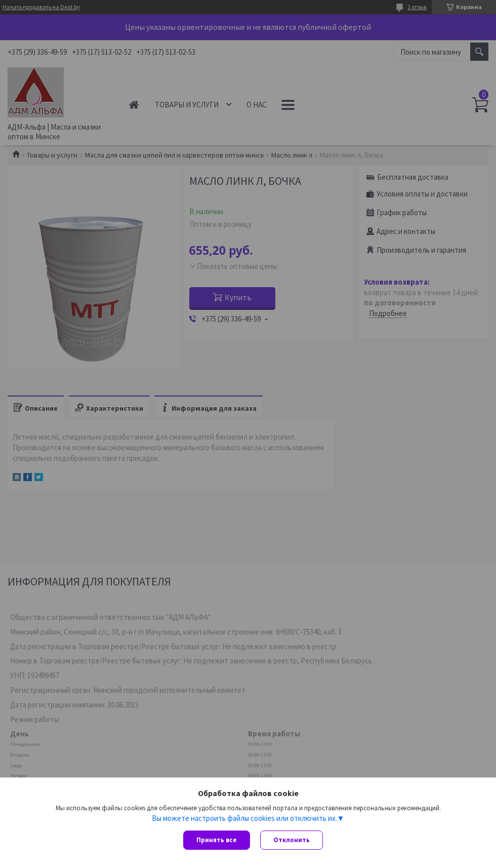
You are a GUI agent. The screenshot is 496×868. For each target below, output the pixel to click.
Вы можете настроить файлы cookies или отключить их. (244, 818)
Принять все (217, 840)
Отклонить (292, 840)
